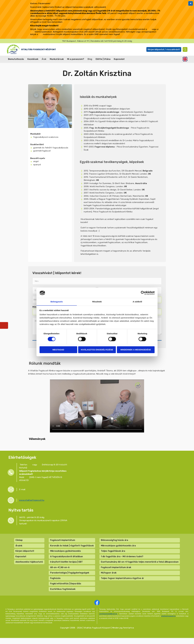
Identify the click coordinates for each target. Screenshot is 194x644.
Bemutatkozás (16, 59)
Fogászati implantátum (63, 543)
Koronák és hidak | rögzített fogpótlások (72, 549)
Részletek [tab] (97, 302)
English (185, 59)
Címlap (19, 543)
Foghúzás (55, 583)
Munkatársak (57, 59)
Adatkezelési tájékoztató (29, 566)
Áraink (19, 549)
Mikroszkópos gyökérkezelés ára (118, 549)
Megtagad (58, 350)
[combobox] (36, 300)
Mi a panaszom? (76, 59)
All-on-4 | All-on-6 (60, 572)
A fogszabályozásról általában (67, 560)
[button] (28, 447)
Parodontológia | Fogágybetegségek (70, 577)
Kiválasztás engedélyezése (97, 350)
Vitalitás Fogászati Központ (47, 49)
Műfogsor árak (109, 577)
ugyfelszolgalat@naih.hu (108, 620)
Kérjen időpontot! (25, 554)
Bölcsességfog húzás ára (115, 543)
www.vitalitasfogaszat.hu (32, 502)
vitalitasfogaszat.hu (168, 622)
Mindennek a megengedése (136, 350)
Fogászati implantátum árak (116, 572)
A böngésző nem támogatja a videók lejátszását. (97, 407)
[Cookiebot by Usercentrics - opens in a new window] (143, 293)
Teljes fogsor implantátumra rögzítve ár (123, 583)
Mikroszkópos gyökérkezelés (66, 554)
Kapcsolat (119, 59)
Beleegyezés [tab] (57, 302)
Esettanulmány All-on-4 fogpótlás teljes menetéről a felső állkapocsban (140, 566)
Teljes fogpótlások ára (113, 554)
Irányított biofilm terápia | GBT (66, 566)
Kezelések (33, 59)
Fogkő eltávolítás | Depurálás (66, 589)
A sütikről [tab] (137, 302)
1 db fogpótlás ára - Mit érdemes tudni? (122, 560)
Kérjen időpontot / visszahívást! (163, 49)
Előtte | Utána (103, 59)
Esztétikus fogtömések (63, 595)
